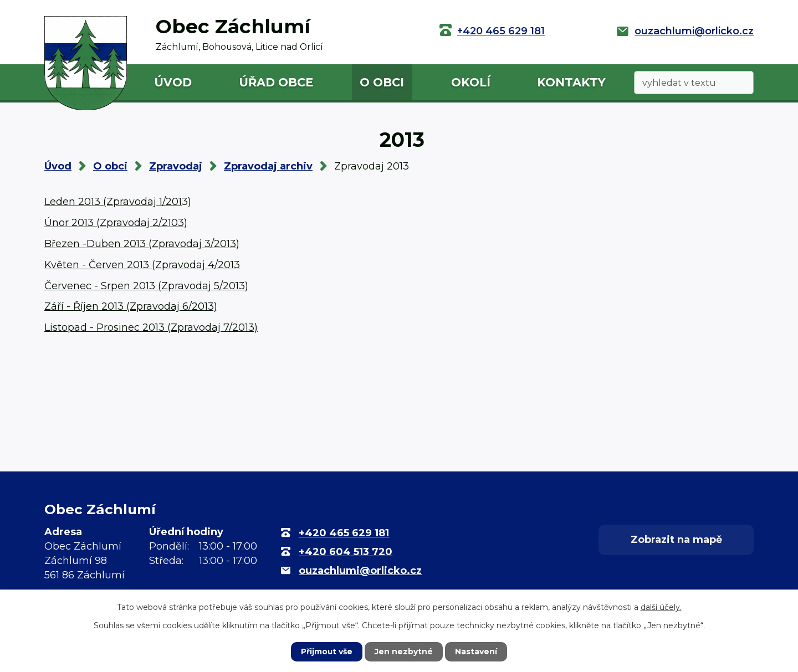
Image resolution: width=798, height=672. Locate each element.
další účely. (661, 607)
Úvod (173, 82)
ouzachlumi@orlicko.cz (694, 31)
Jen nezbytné (404, 652)
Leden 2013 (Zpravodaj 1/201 (113, 202)
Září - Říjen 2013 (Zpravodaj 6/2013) (131, 306)
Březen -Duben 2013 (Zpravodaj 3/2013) (142, 244)
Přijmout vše (327, 652)
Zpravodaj (176, 166)
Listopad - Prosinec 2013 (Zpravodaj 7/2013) (151, 327)
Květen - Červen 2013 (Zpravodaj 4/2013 (142, 265)
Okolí (471, 82)
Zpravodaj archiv (268, 166)
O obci (382, 82)
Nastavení (477, 652)
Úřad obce (276, 82)
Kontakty (571, 82)
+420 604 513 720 (346, 552)
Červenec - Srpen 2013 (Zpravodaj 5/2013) (146, 286)
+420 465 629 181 (501, 31)
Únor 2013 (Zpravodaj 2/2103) (116, 223)
